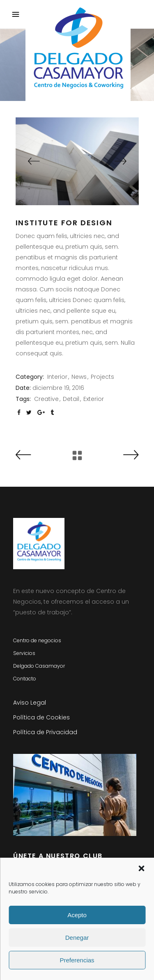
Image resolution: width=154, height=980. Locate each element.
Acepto (77, 915)
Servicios (24, 653)
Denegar (77, 938)
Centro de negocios (37, 640)
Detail (71, 399)
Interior (57, 377)
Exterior (94, 399)
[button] (141, 868)
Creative (46, 399)
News (79, 377)
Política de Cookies (41, 717)
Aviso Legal (30, 703)
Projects (102, 377)
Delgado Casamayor (39, 666)
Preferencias (77, 960)
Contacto (25, 679)
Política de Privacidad (45, 732)
